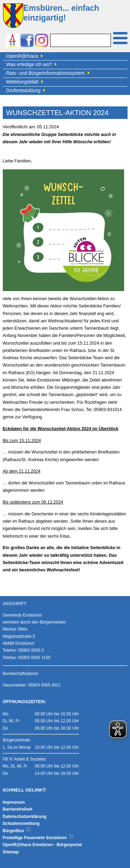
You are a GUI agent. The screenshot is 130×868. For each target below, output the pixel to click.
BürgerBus (17, 831)
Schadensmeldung (21, 823)
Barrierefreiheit (18, 809)
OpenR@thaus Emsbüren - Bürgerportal (42, 845)
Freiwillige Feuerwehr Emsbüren (38, 838)
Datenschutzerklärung (25, 817)
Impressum (14, 802)
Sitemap (11, 852)
